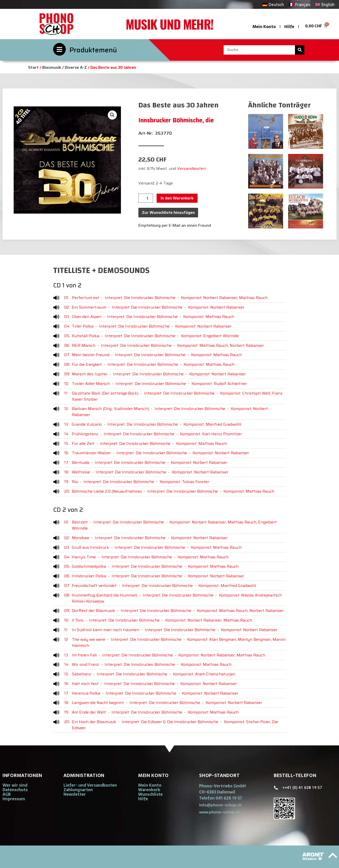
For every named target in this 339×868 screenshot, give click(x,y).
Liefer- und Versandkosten (90, 785)
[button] (112, 115)
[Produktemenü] (59, 49)
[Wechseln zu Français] (300, 4)
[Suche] (300, 50)
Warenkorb (149, 790)
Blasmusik (52, 67)
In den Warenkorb (177, 198)
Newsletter (75, 794)
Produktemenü (93, 50)
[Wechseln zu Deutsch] (273, 4)
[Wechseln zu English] (325, 4)
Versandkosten (191, 168)
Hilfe (289, 27)
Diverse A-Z (76, 67)
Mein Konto (264, 27)
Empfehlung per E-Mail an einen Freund (175, 225)
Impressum (14, 799)
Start (33, 67)
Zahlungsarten (78, 790)
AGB (7, 794)
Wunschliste (150, 794)
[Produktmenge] (146, 198)
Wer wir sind (15, 785)
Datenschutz (15, 790)
